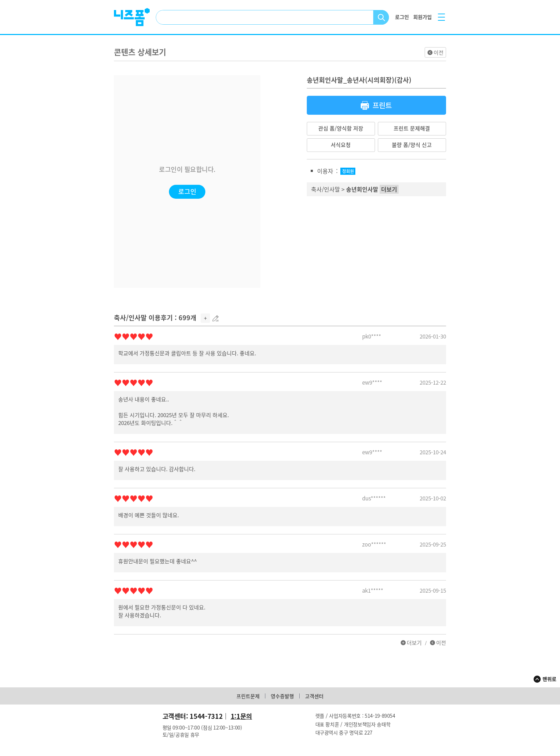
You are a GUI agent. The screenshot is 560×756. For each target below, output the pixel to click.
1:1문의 (241, 716)
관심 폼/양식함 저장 (341, 128)
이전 (439, 53)
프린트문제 (248, 696)
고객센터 (314, 696)
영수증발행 (282, 696)
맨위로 (549, 679)
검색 (381, 17)
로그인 (187, 191)
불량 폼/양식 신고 (412, 145)
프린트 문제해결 (412, 128)
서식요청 (341, 145)
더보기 (414, 643)
